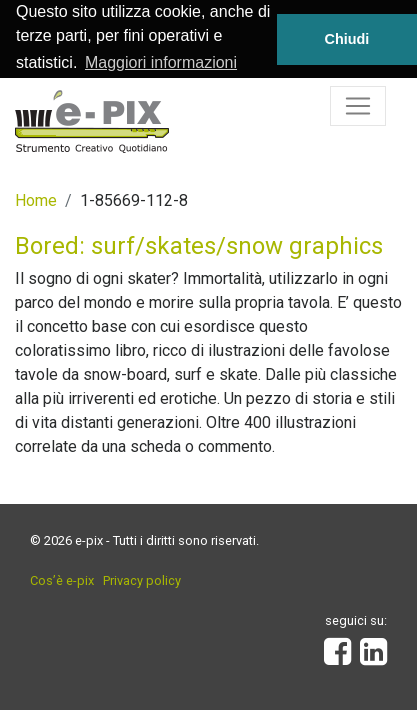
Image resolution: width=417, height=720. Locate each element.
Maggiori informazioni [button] (161, 62)
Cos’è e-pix (62, 579)
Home (36, 199)
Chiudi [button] (347, 39)
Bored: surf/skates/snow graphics (199, 245)
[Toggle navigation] (358, 105)
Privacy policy (142, 579)
